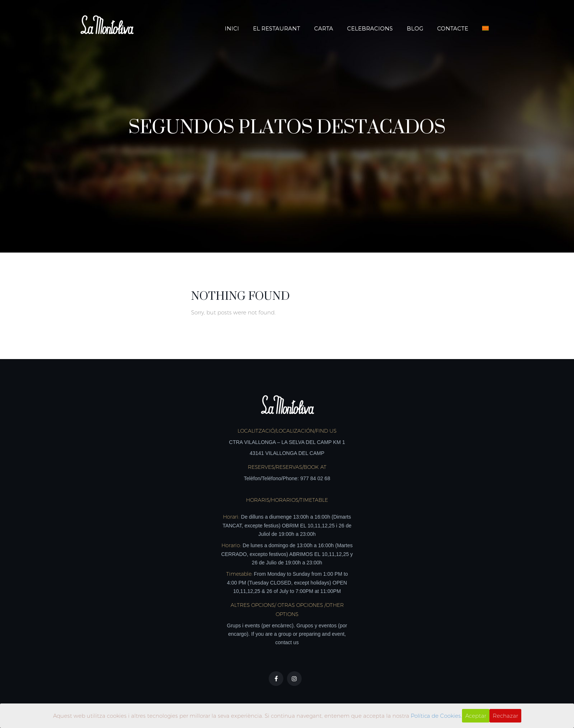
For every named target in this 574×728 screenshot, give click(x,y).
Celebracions (370, 28)
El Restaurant (277, 28)
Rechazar (505, 716)
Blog (415, 28)
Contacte (453, 28)
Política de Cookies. (436, 716)
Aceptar (476, 716)
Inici (232, 28)
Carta (324, 28)
